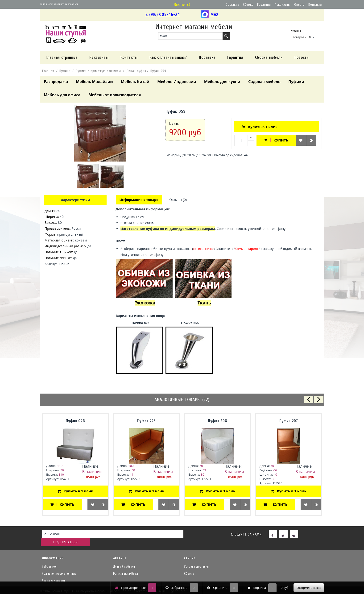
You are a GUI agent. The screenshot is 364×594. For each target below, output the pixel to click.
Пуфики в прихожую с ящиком (98, 71)
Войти (43, 4)
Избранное (49, 559)
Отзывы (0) (179, 200)
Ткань (204, 303)
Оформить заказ (309, 588)
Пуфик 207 (289, 421)
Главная (48, 71)
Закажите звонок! (54, 574)
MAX (210, 15)
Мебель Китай (135, 82)
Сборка (248, 5)
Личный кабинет (124, 559)
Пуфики (65, 71)
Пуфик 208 (217, 421)
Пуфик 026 (75, 421)
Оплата (299, 5)
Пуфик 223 (147, 421)
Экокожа (145, 303)
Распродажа (56, 82)
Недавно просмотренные (59, 567)
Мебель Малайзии (94, 82)
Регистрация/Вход (126, 567)
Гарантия (264, 5)
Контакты (315, 5)
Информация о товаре (139, 200)
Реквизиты (283, 5)
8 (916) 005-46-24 (163, 15)
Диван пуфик (136, 71)
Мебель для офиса (62, 95)
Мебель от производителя (115, 95)
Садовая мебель (264, 82)
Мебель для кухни (222, 82)
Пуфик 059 (158, 71)
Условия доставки (196, 559)
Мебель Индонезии (177, 82)
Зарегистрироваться (66, 4)
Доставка (232, 5)
